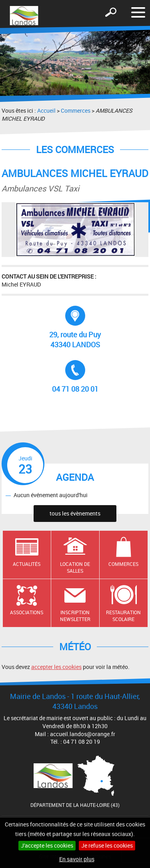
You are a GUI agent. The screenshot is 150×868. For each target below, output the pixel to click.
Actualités (27, 564)
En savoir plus (77, 859)
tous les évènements (75, 513)
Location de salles (75, 567)
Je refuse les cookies (107, 845)
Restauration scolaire (123, 616)
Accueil (46, 110)
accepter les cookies (56, 667)
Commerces (76, 110)
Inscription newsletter (75, 616)
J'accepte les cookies (47, 845)
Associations (27, 612)
